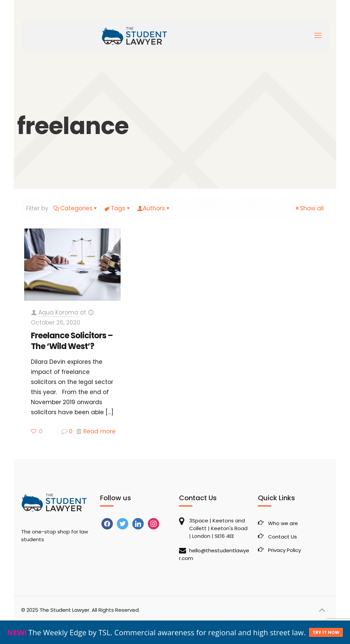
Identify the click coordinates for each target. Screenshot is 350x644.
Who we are (283, 523)
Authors (154, 208)
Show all (309, 208)
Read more (99, 431)
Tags (118, 208)
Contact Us (282, 537)
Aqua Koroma (58, 312)
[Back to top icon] (322, 610)
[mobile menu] (318, 36)
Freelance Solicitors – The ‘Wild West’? (72, 341)
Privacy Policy (285, 550)
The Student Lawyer (64, 610)
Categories (76, 208)
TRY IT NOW (326, 632)
